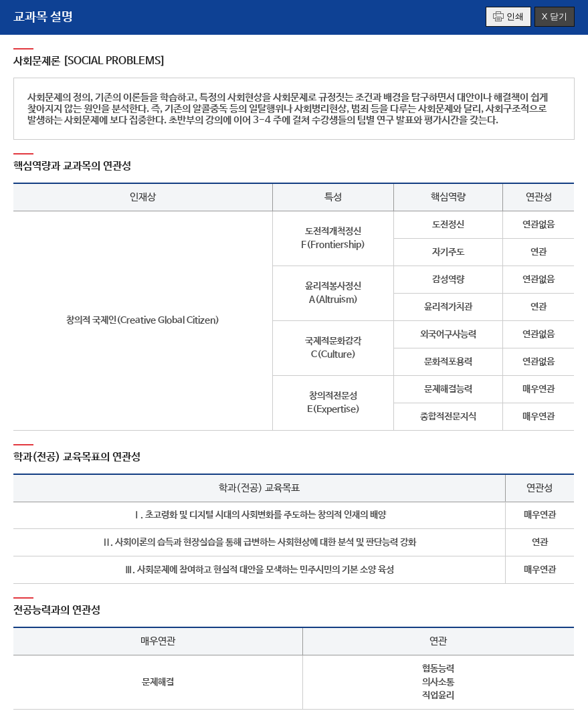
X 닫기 (555, 16)
